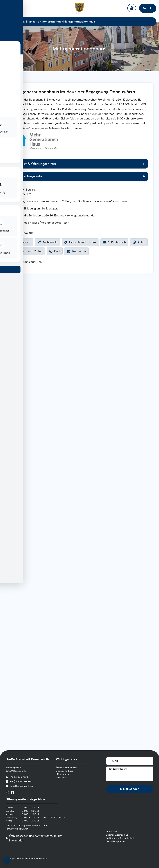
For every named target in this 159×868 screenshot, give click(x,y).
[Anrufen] (17, 777)
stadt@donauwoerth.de (21, 786)
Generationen (51, 21)
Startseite (32, 21)
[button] (7, 861)
